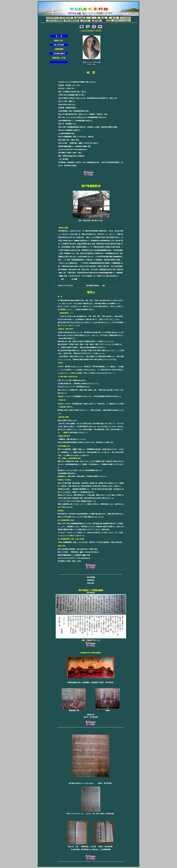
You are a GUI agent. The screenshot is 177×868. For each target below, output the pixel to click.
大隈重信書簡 (59, 49)
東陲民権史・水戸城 (59, 58)
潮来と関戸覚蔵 (59, 45)
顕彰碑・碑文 (59, 40)
